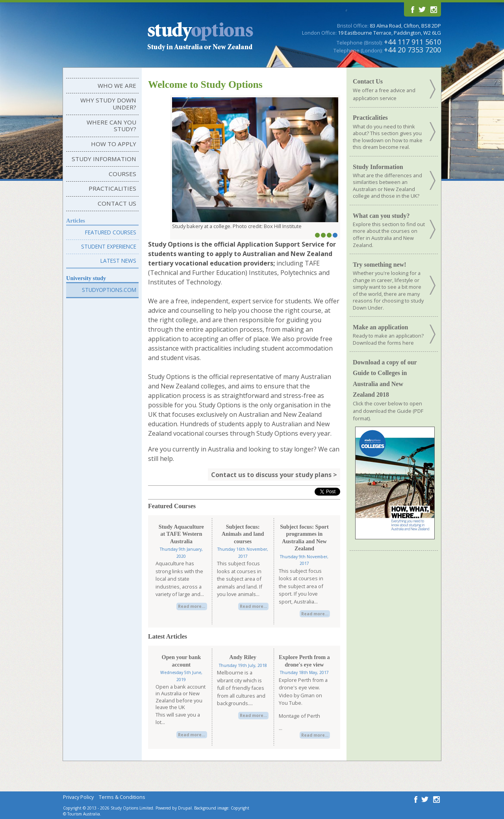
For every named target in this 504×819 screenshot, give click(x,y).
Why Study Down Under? (108, 104)
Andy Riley (243, 657)
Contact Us (117, 203)
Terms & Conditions (122, 797)
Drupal (185, 808)
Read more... (192, 606)
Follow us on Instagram (433, 9)
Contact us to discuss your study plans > (274, 474)
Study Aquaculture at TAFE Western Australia (181, 534)
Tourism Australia (84, 814)
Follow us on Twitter (422, 9)
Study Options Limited (132, 808)
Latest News (118, 261)
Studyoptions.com (109, 290)
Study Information (104, 159)
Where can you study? (111, 126)
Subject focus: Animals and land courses (243, 534)
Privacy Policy (78, 797)
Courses (122, 174)
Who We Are (117, 85)
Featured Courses (111, 232)
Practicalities (112, 188)
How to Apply (114, 144)
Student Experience (109, 246)
